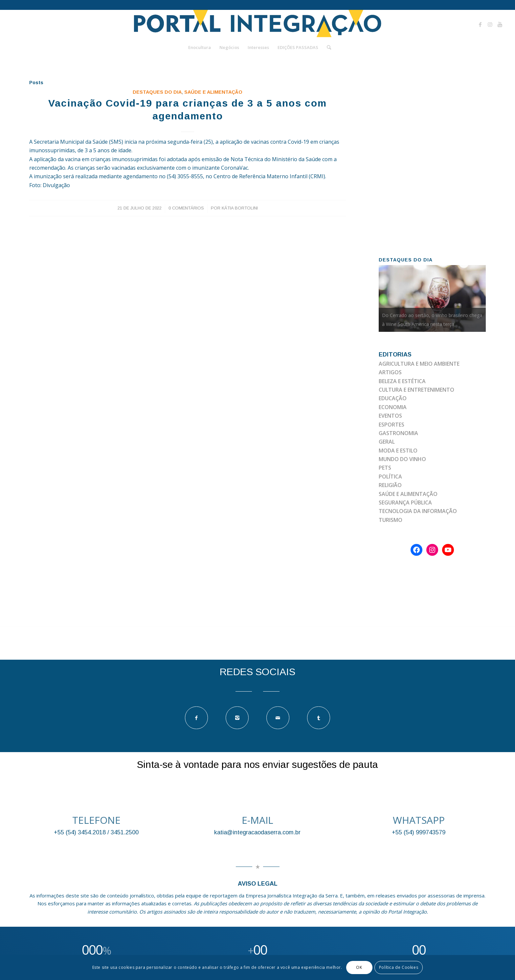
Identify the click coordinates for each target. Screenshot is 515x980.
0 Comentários (186, 208)
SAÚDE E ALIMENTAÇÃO (213, 92)
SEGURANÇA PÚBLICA (405, 502)
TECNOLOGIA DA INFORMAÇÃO (418, 511)
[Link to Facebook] (480, 24)
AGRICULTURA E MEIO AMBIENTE (419, 364)
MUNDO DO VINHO (402, 459)
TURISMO (391, 520)
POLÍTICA (390, 477)
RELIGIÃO (390, 485)
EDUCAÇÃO (393, 398)
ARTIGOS (390, 372)
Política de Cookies (399, 967)
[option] (432, 298)
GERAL (387, 442)
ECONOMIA (393, 407)
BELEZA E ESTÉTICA (402, 381)
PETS (385, 468)
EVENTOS (390, 416)
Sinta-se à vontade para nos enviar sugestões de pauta (257, 764)
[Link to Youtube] (500, 24)
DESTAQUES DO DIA (157, 92)
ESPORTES (392, 425)
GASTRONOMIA (398, 433)
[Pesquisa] (327, 47)
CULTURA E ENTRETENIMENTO (416, 390)
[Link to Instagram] (490, 24)
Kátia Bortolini (240, 208)
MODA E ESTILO (398, 451)
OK (359, 967)
